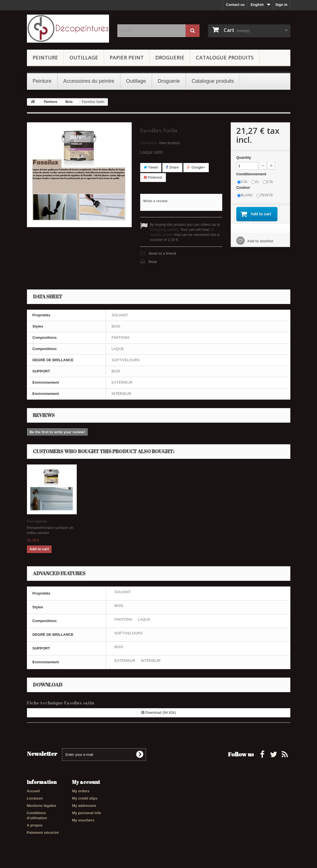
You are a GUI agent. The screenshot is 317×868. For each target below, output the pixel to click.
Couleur (244, 187)
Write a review (155, 201)
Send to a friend (162, 253)
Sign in (281, 5)
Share (172, 167)
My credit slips (85, 798)
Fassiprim (37, 521)
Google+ (196, 167)
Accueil (33, 791)
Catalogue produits (225, 57)
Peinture (45, 57)
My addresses (84, 806)
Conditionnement (252, 174)
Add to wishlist (260, 241)
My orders (81, 791)
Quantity (244, 157)
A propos (35, 825)
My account (86, 782)
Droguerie (170, 57)
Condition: (149, 143)
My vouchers (83, 820)
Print (153, 262)
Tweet (151, 167)
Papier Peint (127, 57)
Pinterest (153, 177)
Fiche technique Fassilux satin (61, 703)
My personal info (86, 813)
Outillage (84, 57)
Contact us (235, 5)
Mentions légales (42, 806)
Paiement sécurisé (43, 833)
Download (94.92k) (159, 712)
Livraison (35, 798)
